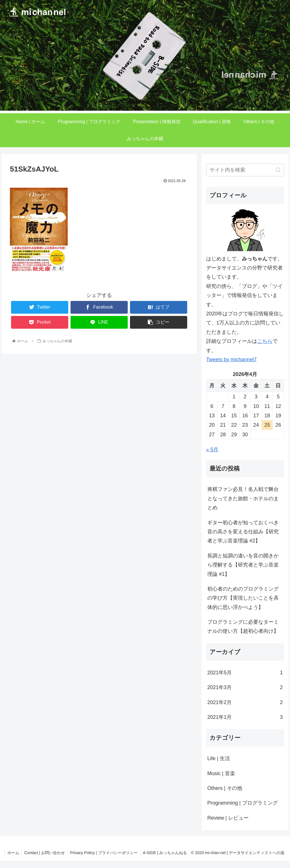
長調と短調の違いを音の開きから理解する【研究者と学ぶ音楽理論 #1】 (243, 565)
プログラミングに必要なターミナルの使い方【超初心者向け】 (243, 627)
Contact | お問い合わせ (95, 853)
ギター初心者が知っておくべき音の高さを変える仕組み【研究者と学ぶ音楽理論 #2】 (243, 532)
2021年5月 (245, 673)
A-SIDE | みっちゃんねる (167, 860)
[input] (245, 170)
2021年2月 (245, 702)
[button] (278, 170)
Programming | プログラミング (243, 803)
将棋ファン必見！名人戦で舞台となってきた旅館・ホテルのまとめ (243, 498)
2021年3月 (245, 687)
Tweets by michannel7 (231, 360)
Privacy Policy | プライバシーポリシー (155, 853)
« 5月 (212, 450)
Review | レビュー (228, 818)
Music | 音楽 (221, 773)
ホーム (63, 853)
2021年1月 (245, 717)
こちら (265, 341)
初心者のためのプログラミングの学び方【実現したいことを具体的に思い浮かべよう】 (243, 598)
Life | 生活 (219, 758)
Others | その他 (225, 788)
